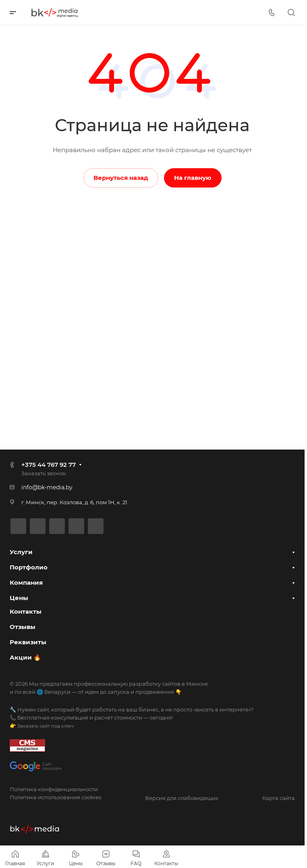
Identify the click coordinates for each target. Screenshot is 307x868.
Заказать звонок (44, 473)
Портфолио (29, 567)
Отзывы (23, 627)
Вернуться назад (121, 178)
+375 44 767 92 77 (49, 464)
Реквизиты (28, 642)
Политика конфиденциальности (54, 789)
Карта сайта (279, 798)
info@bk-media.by (47, 487)
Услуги (21, 552)
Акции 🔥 (25, 657)
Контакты (26, 611)
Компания (26, 582)
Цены (19, 597)
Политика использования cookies (55, 797)
